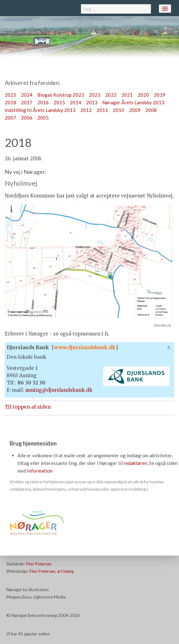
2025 (11, 95)
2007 (11, 118)
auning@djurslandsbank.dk (59, 390)
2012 (86, 110)
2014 (75, 102)
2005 (43, 118)
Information (40, 471)
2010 (118, 110)
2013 (92, 102)
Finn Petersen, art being (52, 571)
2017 (27, 102)
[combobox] (116, 9)
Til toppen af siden (28, 407)
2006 (27, 118)
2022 (111, 95)
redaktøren (135, 463)
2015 (59, 102)
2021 (127, 95)
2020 (143, 95)
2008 (151, 110)
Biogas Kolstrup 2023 (61, 95)
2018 (11, 102)
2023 (95, 95)
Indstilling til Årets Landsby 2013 (40, 110)
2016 (43, 102)
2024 (27, 95)
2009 (135, 110)
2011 (102, 110)
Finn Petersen (39, 564)
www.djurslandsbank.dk (85, 347)
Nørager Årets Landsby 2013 (133, 102)
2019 (160, 95)
